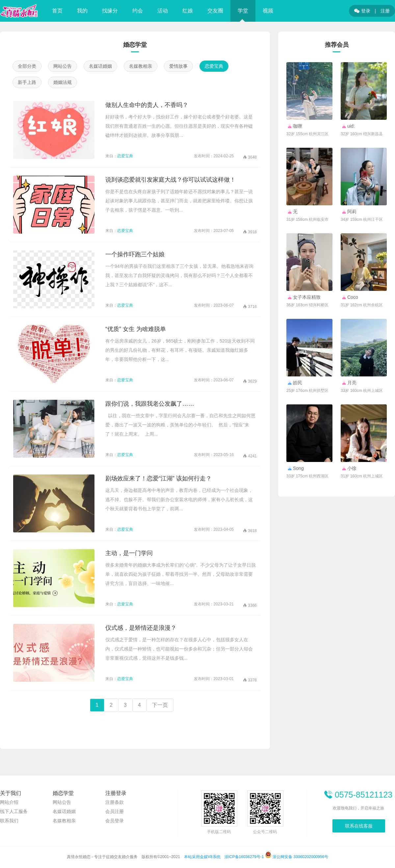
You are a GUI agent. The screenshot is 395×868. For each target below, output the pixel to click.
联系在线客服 (359, 826)
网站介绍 (9, 802)
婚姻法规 (63, 82)
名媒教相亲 (141, 66)
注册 (385, 11)
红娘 (188, 11)
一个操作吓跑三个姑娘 (135, 254)
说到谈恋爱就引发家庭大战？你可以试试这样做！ (171, 180)
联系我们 (9, 821)
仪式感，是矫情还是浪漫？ (141, 628)
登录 (362, 11)
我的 (82, 11)
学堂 (243, 11)
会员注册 (115, 811)
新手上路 (27, 82)
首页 (57, 11)
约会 (138, 11)
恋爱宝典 (214, 66)
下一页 (160, 705)
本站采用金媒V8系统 (202, 857)
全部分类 (27, 66)
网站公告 (63, 66)
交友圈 (215, 11)
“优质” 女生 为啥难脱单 (136, 329)
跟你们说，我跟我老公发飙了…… (150, 404)
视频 (268, 11)
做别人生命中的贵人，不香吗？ (147, 105)
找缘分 (110, 11)
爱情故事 (178, 66)
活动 (163, 11)
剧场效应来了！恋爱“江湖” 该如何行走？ (158, 478)
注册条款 (115, 802)
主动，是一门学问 (129, 553)
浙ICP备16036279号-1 (244, 857)
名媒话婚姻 (100, 66)
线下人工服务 (14, 811)
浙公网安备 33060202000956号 (297, 857)
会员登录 (115, 821)
